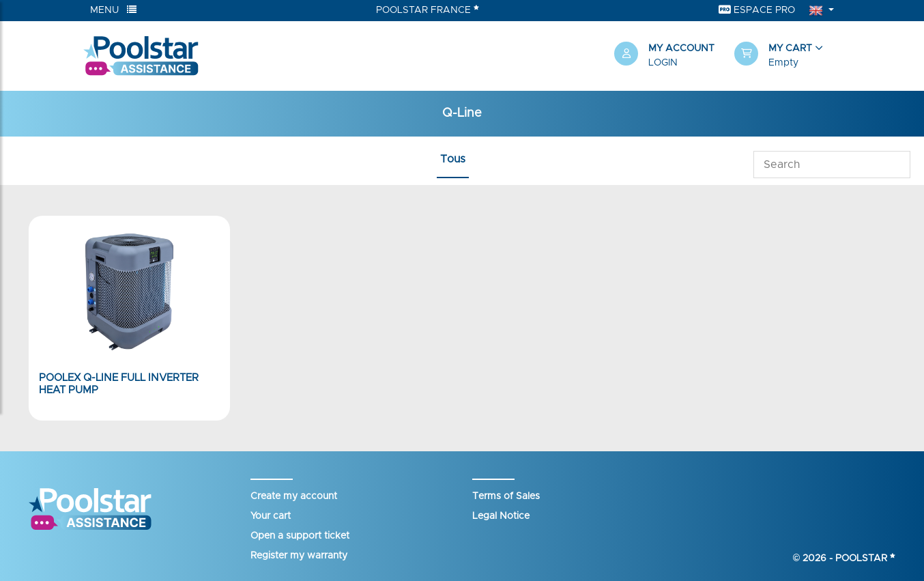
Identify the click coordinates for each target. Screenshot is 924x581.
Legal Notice (501, 516)
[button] (788, 56)
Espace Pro (757, 10)
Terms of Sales (506, 496)
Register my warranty (299, 556)
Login (663, 63)
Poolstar (865, 558)
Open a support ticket (300, 536)
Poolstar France (428, 10)
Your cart (271, 516)
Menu (113, 10)
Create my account (294, 496)
